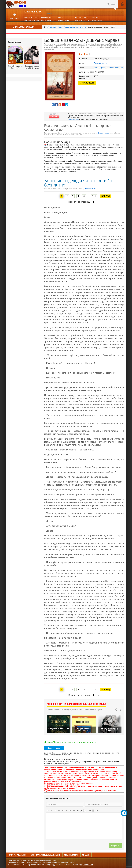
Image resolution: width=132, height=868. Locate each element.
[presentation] (48, 810)
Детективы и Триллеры (50, 20)
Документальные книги (85, 20)
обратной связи (87, 865)
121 (94, 196)
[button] (48, 810)
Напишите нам (73, 119)
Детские (96, 17)
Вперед (106, 196)
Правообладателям (17, 855)
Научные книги (81, 17)
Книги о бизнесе (65, 20)
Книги (96, 68)
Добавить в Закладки (24, 27)
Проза (61, 17)
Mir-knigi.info (24, 4)
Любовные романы (32, 17)
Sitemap (86, 855)
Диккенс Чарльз (100, 63)
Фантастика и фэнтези (33, 20)
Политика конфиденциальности (45, 855)
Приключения (47, 17)
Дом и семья (97, 20)
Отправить (115, 846)
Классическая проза (115, 68)
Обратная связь (71, 855)
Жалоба (54, 117)
